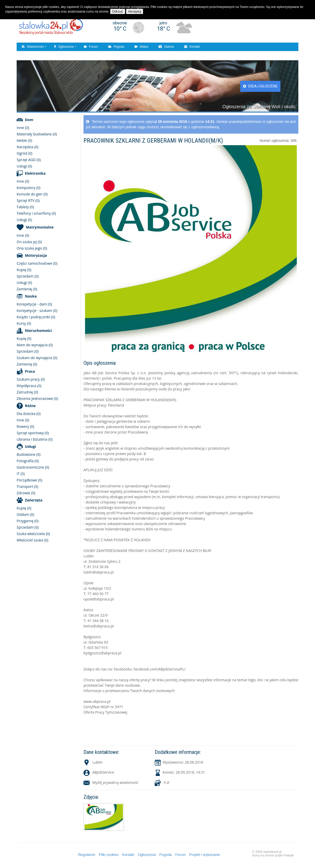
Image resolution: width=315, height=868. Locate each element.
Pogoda (116, 47)
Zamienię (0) (27, 289)
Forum (91, 47)
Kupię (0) (24, 270)
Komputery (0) (29, 188)
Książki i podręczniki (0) (36, 317)
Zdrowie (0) (26, 493)
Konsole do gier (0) (32, 194)
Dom (29, 120)
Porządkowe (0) (29, 480)
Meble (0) (24, 140)
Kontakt (192, 47)
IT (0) (21, 474)
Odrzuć (118, 11)
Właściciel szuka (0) (32, 540)
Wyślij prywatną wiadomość (115, 782)
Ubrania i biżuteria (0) (35, 439)
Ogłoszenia (64, 47)
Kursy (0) (24, 323)
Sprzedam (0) (28, 276)
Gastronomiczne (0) (33, 467)
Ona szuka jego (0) (32, 248)
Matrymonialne (40, 227)
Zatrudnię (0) (27, 392)
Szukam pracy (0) (31, 379)
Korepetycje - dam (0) (34, 304)
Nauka (31, 296)
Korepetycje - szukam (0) (37, 310)
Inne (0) (23, 128)
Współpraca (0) (29, 386)
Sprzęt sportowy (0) (33, 433)
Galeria (166, 47)
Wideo (141, 47)
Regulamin (87, 855)
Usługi (30, 446)
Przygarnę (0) (28, 521)
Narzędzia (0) (28, 147)
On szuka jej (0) (29, 242)
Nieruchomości (38, 331)
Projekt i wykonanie (205, 855)
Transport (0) (27, 486)
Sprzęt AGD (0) (29, 160)
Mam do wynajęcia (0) (35, 345)
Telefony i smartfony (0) (36, 213)
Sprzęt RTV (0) (28, 200)
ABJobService (103, 772)
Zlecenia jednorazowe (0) (37, 398)
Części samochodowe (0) (37, 263)
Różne (30, 406)
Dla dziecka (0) (29, 414)
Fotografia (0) (28, 461)
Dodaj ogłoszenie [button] (260, 86)
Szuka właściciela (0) (33, 534)
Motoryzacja (36, 255)
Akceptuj (135, 11)
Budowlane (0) (29, 454)
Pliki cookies (109, 855)
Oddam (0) (25, 514)
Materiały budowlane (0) (37, 134)
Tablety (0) (25, 207)
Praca (30, 371)
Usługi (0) (24, 166)
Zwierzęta (34, 500)
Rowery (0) (25, 426)
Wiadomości (33, 47)
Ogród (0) (24, 153)
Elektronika (35, 173)
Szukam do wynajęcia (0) (37, 358)
